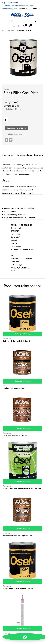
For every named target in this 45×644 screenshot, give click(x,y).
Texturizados (11, 31)
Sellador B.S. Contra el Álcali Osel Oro (17, 341)
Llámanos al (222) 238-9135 (21, 9)
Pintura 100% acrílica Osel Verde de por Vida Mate (22, 488)
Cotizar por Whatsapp (23, 334)
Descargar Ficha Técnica (16, 128)
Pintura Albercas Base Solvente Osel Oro (18, 588)
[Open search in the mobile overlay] (22, 21)
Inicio (4, 31)
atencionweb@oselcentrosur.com (19, 6)
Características (24, 155)
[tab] (8, 155)
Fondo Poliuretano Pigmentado (15, 388)
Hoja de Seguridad (15, 134)
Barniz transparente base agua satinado (18, 536)
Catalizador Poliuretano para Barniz (16, 435)
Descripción (8, 155)
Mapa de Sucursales (10, 2)
